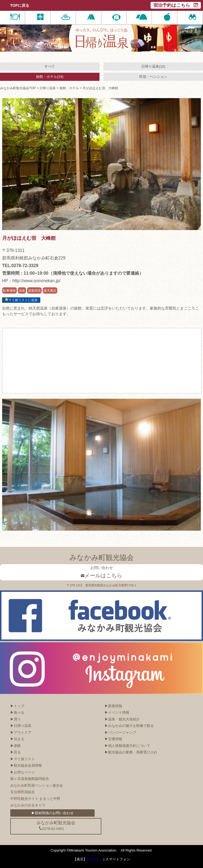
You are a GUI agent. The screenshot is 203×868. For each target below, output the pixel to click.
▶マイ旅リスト (23, 759)
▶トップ (17, 706)
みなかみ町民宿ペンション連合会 (37, 785)
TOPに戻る (20, 5)
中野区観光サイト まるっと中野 (35, 799)
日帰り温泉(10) (153, 66)
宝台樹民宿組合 (23, 792)
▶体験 (16, 746)
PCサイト (95, 859)
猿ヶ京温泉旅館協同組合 (30, 779)
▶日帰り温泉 (21, 726)
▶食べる (17, 712)
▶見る (16, 752)
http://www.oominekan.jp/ (36, 281)
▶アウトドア (21, 732)
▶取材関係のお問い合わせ (52, 813)
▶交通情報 (113, 739)
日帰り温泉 (48, 88)
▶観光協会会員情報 (26, 765)
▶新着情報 (113, 706)
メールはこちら (102, 576)
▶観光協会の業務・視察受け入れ (131, 752)
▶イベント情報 (117, 712)
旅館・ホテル (69, 88)
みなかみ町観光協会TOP (18, 88)
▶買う (16, 719)
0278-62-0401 (51, 829)
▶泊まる (17, 739)
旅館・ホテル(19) (50, 77)
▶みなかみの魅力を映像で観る (129, 726)
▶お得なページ (23, 772)
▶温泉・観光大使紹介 (122, 719)
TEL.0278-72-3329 (20, 266)
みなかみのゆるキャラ (28, 805)
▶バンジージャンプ (120, 732)
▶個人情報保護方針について (127, 746)
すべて (50, 66)
